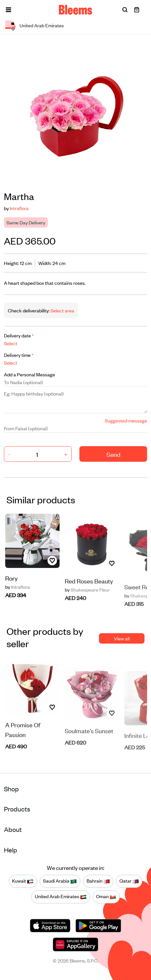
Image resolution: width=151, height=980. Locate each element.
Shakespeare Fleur (87, 607)
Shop (11, 789)
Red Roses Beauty (89, 598)
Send (113, 454)
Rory (11, 583)
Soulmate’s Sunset (89, 746)
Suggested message (126, 420)
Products (17, 809)
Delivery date (19, 335)
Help (11, 850)
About (13, 829)
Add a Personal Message (29, 374)
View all (122, 638)
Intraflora (19, 208)
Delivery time (19, 355)
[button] (8, 10)
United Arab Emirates (61, 897)
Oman (106, 897)
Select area (62, 310)
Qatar (129, 881)
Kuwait (23, 881)
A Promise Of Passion (23, 747)
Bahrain (98, 881)
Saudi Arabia (60, 881)
